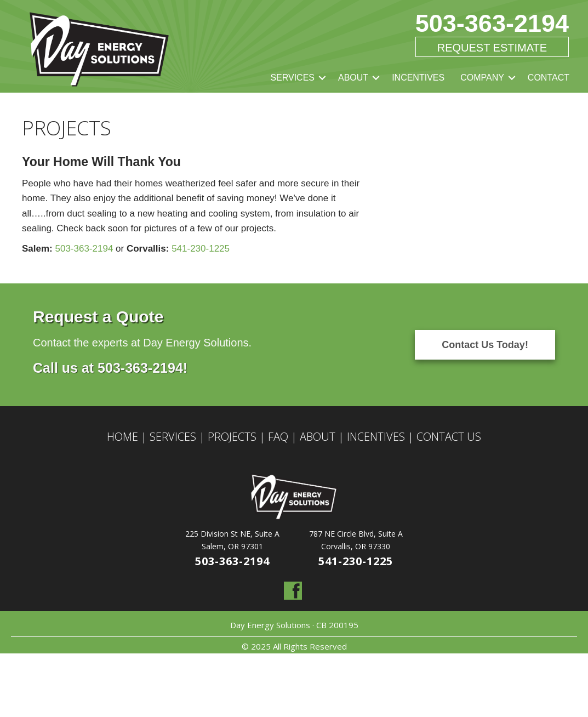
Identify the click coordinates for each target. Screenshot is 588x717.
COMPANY (482, 78)
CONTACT (549, 78)
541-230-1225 (201, 249)
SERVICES (292, 78)
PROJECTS (232, 437)
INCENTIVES (418, 78)
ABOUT (353, 78)
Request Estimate (492, 48)
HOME (122, 437)
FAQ (278, 437)
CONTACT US (449, 437)
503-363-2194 (492, 23)
